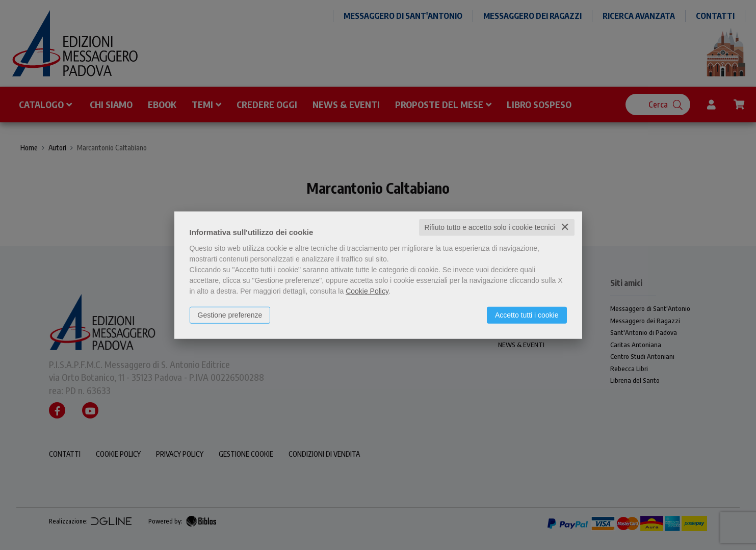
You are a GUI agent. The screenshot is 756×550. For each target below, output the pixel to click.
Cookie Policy (367, 291)
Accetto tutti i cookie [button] (527, 315)
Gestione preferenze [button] (230, 315)
